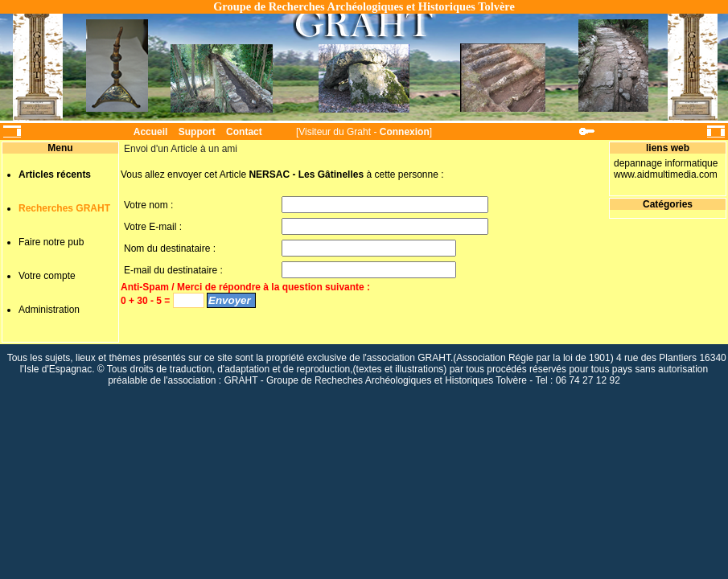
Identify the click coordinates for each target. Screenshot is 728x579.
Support (197, 132)
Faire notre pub (51, 242)
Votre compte (47, 276)
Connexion (405, 132)
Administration (49, 310)
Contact (244, 132)
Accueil (151, 132)
